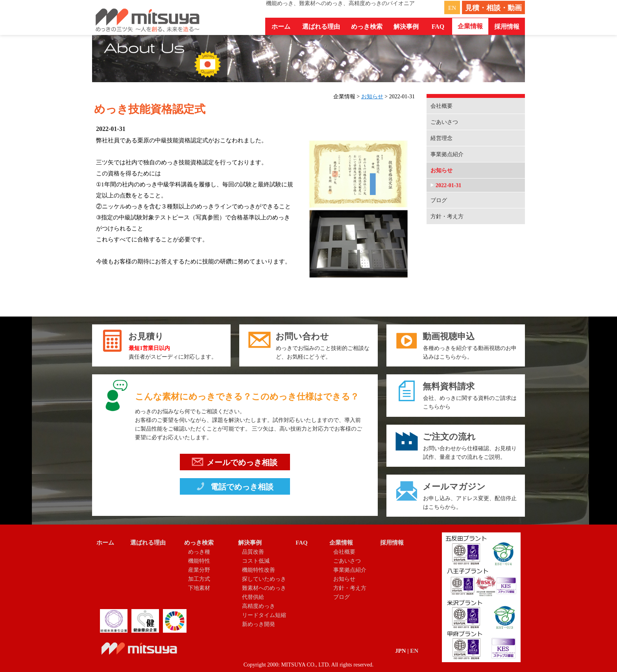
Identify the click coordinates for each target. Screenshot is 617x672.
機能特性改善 (259, 570)
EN (452, 8)
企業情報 (341, 543)
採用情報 (507, 27)
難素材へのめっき (264, 588)
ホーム (281, 27)
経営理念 (442, 138)
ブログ (439, 200)
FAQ (438, 27)
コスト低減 (256, 561)
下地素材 (199, 588)
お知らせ (372, 97)
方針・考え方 (447, 216)
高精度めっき (259, 606)
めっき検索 (199, 543)
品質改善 (253, 552)
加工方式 (199, 579)
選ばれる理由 (321, 27)
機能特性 (199, 561)
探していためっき (264, 579)
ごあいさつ (444, 122)
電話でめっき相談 (234, 488)
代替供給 (253, 597)
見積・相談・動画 (493, 8)
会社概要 (442, 106)
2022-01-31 (448, 185)
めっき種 (199, 552)
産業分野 (199, 570)
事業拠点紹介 (447, 154)
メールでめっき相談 (235, 464)
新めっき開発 (259, 624)
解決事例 (250, 543)
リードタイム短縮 (264, 615)
